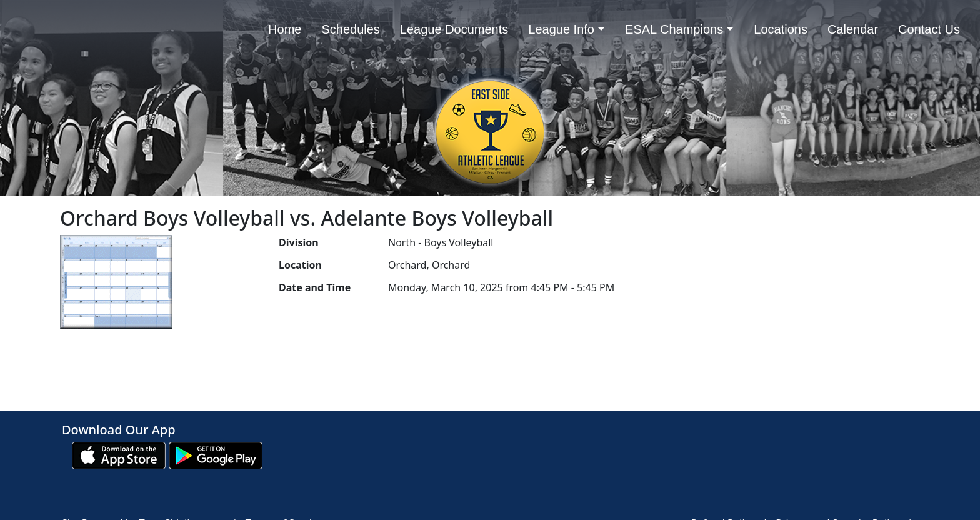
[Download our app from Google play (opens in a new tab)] (216, 454)
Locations (781, 29)
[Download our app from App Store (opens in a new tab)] (119, 454)
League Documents (454, 29)
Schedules (350, 29)
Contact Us (929, 29)
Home (285, 29)
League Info (567, 29)
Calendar (853, 29)
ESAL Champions (679, 29)
